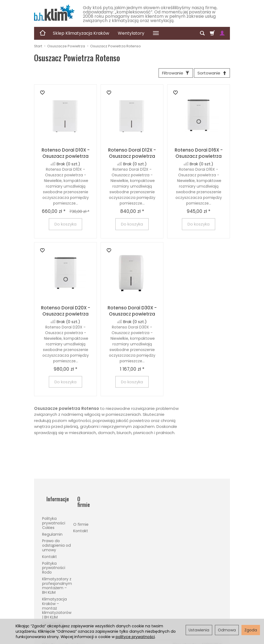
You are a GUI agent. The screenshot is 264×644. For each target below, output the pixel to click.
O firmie (81, 511)
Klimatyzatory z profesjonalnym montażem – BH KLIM (57, 578)
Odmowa (227, 630)
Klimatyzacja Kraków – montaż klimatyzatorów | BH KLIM (57, 601)
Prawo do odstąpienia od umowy (56, 538)
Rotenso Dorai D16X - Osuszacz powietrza (199, 155)
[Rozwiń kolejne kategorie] (156, 33)
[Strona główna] (54, 13)
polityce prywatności (135, 637)
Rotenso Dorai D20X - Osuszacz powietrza (66, 313)
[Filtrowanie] (169, 74)
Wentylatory (131, 33)
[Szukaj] (202, 33)
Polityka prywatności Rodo (54, 560)
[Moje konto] (222, 33)
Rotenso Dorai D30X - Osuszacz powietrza (132, 313)
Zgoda (251, 630)
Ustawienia (199, 630)
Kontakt (49, 549)
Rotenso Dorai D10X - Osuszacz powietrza (66, 155)
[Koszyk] (212, 33)
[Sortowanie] (210, 74)
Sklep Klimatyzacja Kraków (81, 33)
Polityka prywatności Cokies (54, 516)
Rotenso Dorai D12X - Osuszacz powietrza (132, 155)
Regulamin (52, 527)
